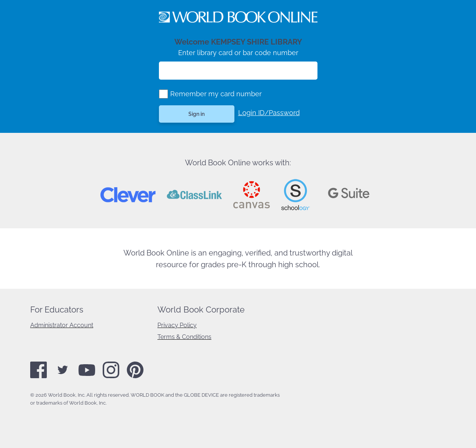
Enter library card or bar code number (238, 53)
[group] (163, 94)
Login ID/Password (269, 113)
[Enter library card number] (238, 71)
